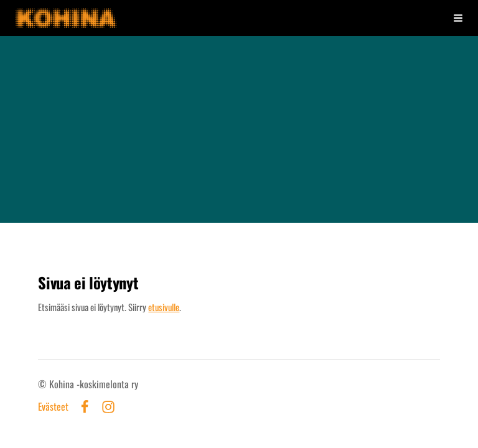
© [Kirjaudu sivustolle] (44, 384)
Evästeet (53, 407)
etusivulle (164, 307)
